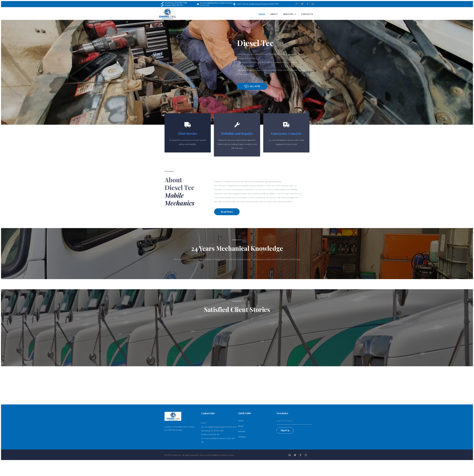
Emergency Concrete (286, 133)
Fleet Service (188, 133)
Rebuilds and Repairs (237, 133)
